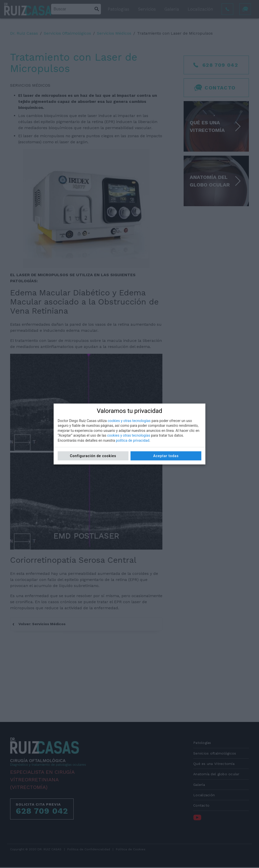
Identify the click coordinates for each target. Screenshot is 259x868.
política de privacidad (133, 440)
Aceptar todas (166, 456)
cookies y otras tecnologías (129, 421)
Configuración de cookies (93, 456)
